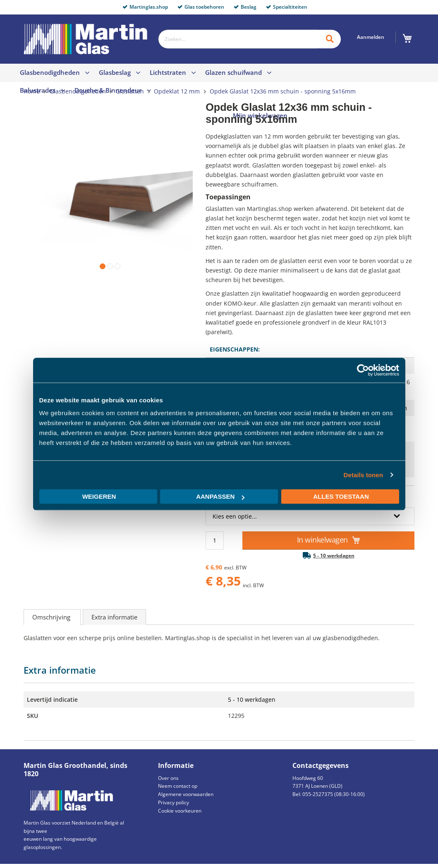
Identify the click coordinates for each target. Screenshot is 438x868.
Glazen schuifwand (233, 72)
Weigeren (99, 496)
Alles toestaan (341, 496)
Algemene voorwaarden (186, 794)
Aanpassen (220, 496)
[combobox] (238, 39)
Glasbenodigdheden (50, 72)
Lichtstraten (168, 72)
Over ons (168, 778)
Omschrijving (52, 617)
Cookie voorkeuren (180, 811)
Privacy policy (174, 802)
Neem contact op (178, 786)
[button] (101, 265)
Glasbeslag (115, 72)
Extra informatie (114, 617)
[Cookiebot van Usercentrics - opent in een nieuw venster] (363, 370)
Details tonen (363, 475)
